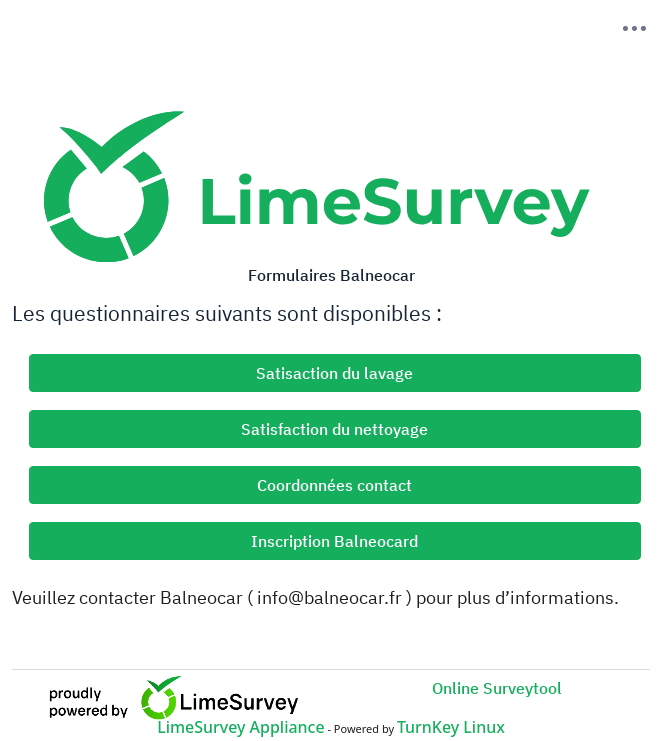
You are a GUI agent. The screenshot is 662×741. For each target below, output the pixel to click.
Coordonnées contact (334, 485)
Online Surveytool (497, 688)
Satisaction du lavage (334, 373)
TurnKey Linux (451, 727)
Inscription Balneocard (334, 541)
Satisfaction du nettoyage (334, 429)
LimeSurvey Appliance (240, 727)
